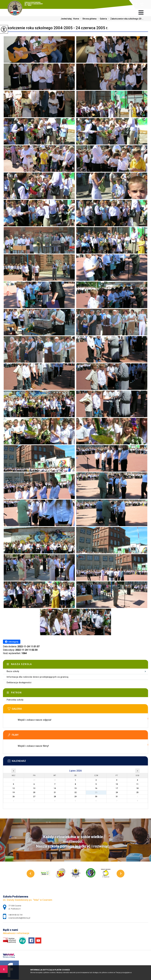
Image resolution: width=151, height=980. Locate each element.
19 (14, 792)
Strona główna (88, 19)
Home (76, 19)
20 (34, 792)
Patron (16, 693)
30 (96, 797)
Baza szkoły (13, 671)
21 (55, 792)
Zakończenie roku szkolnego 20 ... (125, 19)
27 (34, 797)
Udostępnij (12, 642)
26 (14, 797)
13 (34, 788)
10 (117, 784)
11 (137, 784)
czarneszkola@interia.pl (135, 4)
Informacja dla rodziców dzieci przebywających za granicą (37, 677)
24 (117, 792)
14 (55, 788)
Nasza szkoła (21, 664)
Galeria (102, 19)
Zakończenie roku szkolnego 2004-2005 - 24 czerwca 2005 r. (56, 28)
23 (96, 792)
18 (137, 788)
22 (75, 792)
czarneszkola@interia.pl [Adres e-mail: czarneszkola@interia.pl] (19, 918)
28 (55, 797)
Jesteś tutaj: (67, 19)
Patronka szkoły (15, 700)
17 (117, 788)
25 (137, 792)
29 (75, 797)
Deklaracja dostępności (19, 683)
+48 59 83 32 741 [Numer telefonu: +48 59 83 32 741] (15, 915)
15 (75, 788)
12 (14, 788)
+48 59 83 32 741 (142, 4)
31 (117, 797)
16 (96, 788)
